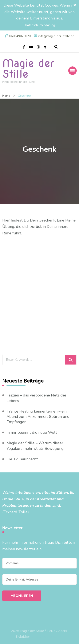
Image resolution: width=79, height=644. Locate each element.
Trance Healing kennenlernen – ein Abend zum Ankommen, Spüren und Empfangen (38, 417)
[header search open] (56, 47)
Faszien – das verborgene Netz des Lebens (37, 398)
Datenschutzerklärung (40, 25)
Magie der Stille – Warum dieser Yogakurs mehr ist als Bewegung (35, 446)
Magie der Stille (28, 69)
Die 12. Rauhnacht (22, 459)
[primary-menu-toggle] (72, 71)
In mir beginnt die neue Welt (32, 432)
